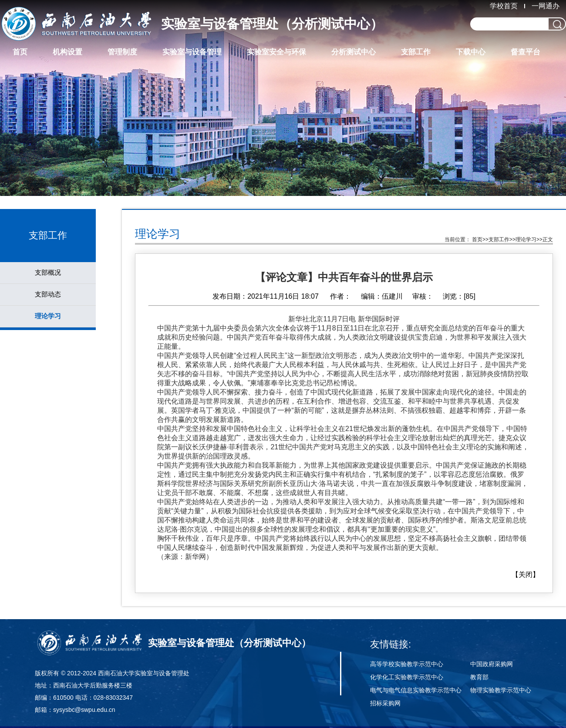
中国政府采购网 (492, 664)
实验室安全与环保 (276, 52)
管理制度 (122, 52)
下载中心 (471, 52)
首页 (20, 52)
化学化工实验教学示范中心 (407, 677)
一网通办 (546, 6)
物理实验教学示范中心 (501, 690)
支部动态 (48, 294)
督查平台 (526, 52)
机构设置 (67, 52)
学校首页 (504, 6)
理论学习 (48, 316)
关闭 (526, 575)
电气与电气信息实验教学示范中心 (416, 690)
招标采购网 (385, 703)
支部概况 (48, 272)
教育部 (479, 677)
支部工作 (416, 52)
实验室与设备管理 (192, 52)
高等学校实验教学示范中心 (407, 664)
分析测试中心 (354, 52)
